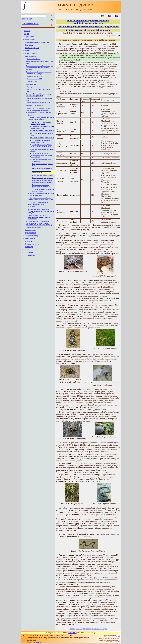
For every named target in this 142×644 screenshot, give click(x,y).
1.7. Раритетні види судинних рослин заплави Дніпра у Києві (41, 155)
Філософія (29, 262)
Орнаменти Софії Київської (35, 112)
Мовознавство (31, 253)
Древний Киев (32, 87)
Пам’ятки (29, 256)
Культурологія (31, 247)
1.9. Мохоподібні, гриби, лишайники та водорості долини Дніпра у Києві (41, 165)
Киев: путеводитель (34, 240)
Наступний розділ (99, 629)
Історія (28, 53)
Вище (88, 629)
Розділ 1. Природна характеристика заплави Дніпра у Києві (41, 126)
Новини (27, 31)
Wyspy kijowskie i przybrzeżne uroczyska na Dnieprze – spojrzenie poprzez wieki (40, 230)
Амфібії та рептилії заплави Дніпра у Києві (42, 182)
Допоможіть (71, 633)
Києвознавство (31, 59)
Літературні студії (32, 250)
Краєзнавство (31, 244)
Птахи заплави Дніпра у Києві (42, 186)
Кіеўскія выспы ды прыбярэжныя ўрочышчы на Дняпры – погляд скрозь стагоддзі (41, 223)
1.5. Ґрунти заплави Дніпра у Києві (42, 146)
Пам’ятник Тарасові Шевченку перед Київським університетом (38, 101)
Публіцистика (29, 272)
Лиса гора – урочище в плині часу (39, 115)
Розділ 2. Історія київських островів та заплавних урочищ (41, 206)
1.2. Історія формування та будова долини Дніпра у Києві (42, 135)
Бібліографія (30, 41)
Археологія (30, 38)
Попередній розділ (77, 629)
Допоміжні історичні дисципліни (37, 44)
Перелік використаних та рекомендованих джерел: (41, 197)
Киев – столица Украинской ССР (39, 109)
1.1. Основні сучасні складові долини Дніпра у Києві (41, 131)
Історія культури (31, 56)
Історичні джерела (32, 50)
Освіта (26, 265)
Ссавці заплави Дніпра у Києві (43, 189)
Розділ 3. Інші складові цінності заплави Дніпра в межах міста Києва (40, 211)
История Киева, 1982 (35, 84)
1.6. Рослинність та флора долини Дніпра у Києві (40, 150)
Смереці (38, 642)
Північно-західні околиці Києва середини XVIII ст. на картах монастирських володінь (39, 72)
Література (28, 269)
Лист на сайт (27, 19)
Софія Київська (31, 89)
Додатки (32, 219)
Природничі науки (32, 259)
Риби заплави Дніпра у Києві (42, 178)
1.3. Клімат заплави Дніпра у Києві (42, 139)
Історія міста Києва (34, 62)
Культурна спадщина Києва (37, 92)
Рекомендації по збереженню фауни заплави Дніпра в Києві (43, 192)
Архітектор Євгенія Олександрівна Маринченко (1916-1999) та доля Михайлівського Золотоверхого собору (39, 236)
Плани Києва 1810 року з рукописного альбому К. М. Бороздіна (39, 77)
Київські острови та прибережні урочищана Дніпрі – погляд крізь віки (88, 22)
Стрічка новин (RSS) (30, 24)
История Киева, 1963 (35, 81)
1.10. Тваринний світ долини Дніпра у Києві (88, 30)
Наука (26, 34)
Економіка (29, 47)
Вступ (30, 122)
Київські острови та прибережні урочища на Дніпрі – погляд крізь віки (38, 118)
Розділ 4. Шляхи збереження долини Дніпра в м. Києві (39, 215)
